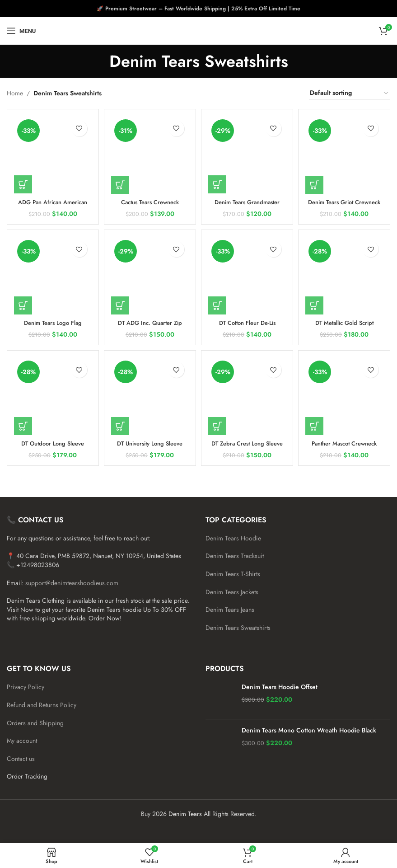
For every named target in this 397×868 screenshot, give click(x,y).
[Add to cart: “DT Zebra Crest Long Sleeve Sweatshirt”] (220, 425)
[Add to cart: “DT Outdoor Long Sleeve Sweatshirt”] (23, 425)
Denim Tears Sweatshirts (238, 628)
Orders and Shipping (35, 723)
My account (22, 741)
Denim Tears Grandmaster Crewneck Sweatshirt (248, 203)
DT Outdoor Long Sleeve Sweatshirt (51, 447)
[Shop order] (350, 93)
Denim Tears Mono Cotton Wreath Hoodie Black (309, 730)
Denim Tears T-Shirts (233, 574)
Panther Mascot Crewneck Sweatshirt (346, 447)
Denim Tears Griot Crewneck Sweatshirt (346, 203)
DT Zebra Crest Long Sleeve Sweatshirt (248, 447)
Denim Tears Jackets (232, 592)
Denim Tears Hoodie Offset (280, 687)
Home (15, 93)
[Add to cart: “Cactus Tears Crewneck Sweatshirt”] (121, 182)
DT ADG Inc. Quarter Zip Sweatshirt (149, 325)
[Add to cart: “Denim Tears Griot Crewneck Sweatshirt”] (318, 182)
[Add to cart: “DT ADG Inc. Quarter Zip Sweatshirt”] (121, 304)
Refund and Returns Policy (42, 705)
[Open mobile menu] (21, 31)
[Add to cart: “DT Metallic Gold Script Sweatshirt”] (318, 304)
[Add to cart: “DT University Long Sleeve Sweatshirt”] (121, 425)
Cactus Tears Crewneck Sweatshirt (149, 203)
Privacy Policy (26, 687)
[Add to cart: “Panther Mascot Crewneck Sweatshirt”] (318, 425)
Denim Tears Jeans (230, 610)
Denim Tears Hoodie (233, 538)
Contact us (21, 759)
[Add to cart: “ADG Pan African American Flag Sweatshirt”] (23, 182)
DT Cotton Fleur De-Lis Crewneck (248, 325)
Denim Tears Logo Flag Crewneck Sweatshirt (51, 325)
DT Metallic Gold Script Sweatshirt (346, 325)
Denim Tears (185, 814)
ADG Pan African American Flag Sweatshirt (51, 203)
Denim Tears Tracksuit (235, 556)
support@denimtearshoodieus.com (72, 583)
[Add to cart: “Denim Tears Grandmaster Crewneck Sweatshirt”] (220, 182)
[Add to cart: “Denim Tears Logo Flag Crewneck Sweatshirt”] (23, 304)
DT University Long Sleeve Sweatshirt (149, 447)
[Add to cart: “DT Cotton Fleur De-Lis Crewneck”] (220, 304)
